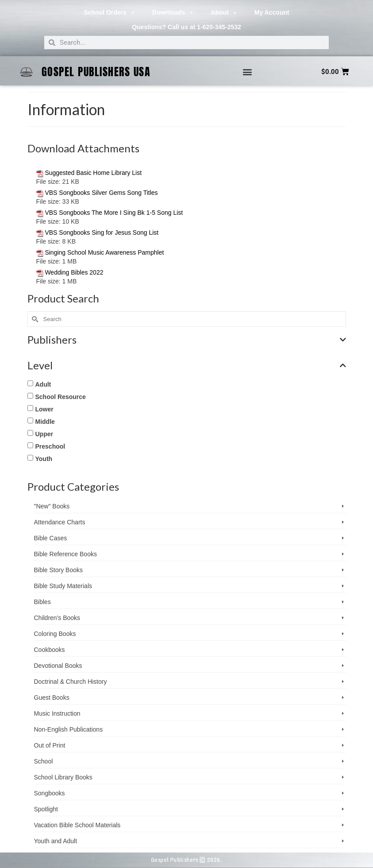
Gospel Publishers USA (96, 72)
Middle (45, 422)
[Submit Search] (34, 319)
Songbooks (50, 793)
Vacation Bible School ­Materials (77, 825)
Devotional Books (58, 666)
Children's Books (57, 618)
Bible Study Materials (63, 586)
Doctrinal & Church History (71, 682)
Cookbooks (50, 650)
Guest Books (52, 697)
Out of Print (50, 745)
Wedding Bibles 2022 (74, 272)
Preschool (50, 446)
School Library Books (63, 777)
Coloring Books (55, 634)
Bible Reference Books (65, 554)
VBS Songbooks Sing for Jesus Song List (102, 232)
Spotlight (46, 809)
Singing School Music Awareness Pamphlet (104, 252)
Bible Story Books (59, 570)
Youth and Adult (56, 841)
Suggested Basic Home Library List (93, 173)
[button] (247, 72)
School (44, 761)
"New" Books (52, 506)
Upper (44, 434)
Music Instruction (57, 713)
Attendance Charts (60, 522)
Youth (44, 459)
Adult (43, 384)
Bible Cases (51, 538)
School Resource (61, 397)
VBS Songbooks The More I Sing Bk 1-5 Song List (114, 213)
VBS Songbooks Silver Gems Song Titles (101, 193)
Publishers (187, 340)
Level (187, 365)
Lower (44, 409)
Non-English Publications (69, 729)
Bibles (42, 602)
